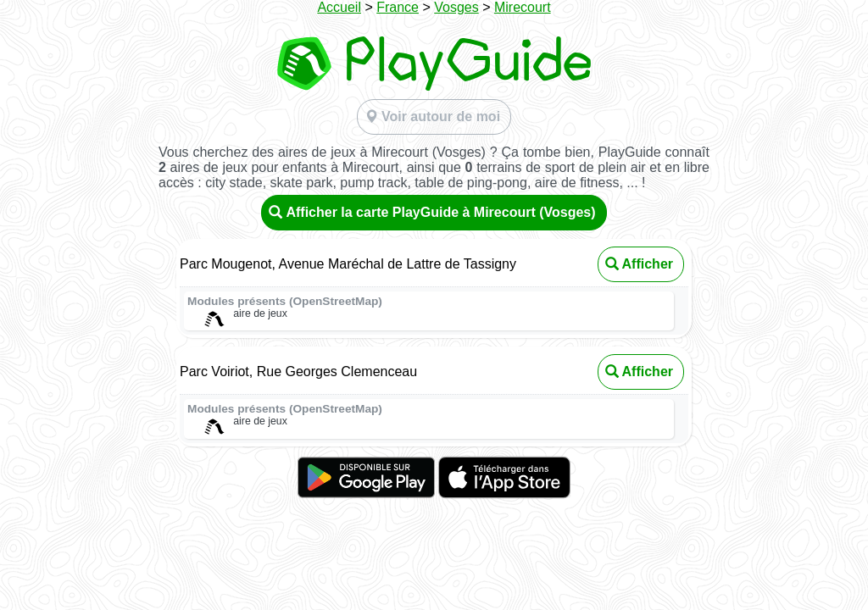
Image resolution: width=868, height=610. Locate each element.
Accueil (339, 7)
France (398, 7)
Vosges (456, 7)
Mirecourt (523, 7)
